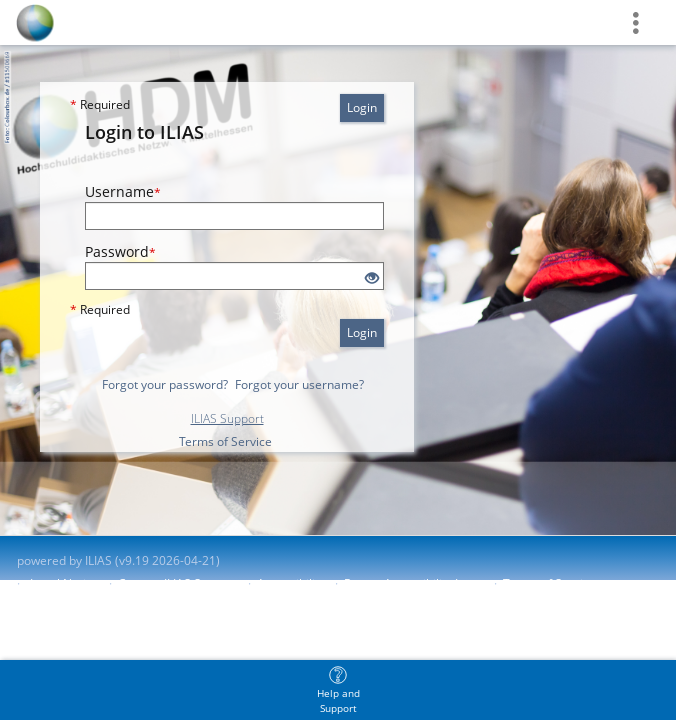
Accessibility (291, 583)
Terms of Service (225, 441)
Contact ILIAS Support (178, 583)
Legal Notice (64, 583)
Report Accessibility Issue (414, 583)
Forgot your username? (299, 384)
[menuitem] (338, 690)
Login (362, 107)
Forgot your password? (165, 384)
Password (120, 251)
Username (123, 191)
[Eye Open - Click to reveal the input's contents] (372, 278)
